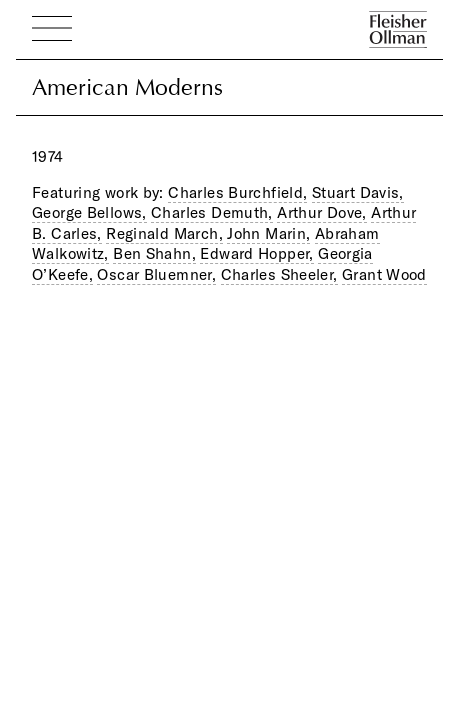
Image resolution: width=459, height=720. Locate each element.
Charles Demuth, (212, 212)
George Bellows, (89, 212)
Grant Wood (384, 274)
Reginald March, (164, 233)
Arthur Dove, (322, 212)
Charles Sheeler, (279, 274)
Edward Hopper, (256, 253)
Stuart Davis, (358, 192)
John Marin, (268, 233)
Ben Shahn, (154, 253)
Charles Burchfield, (237, 192)
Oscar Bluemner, (156, 274)
